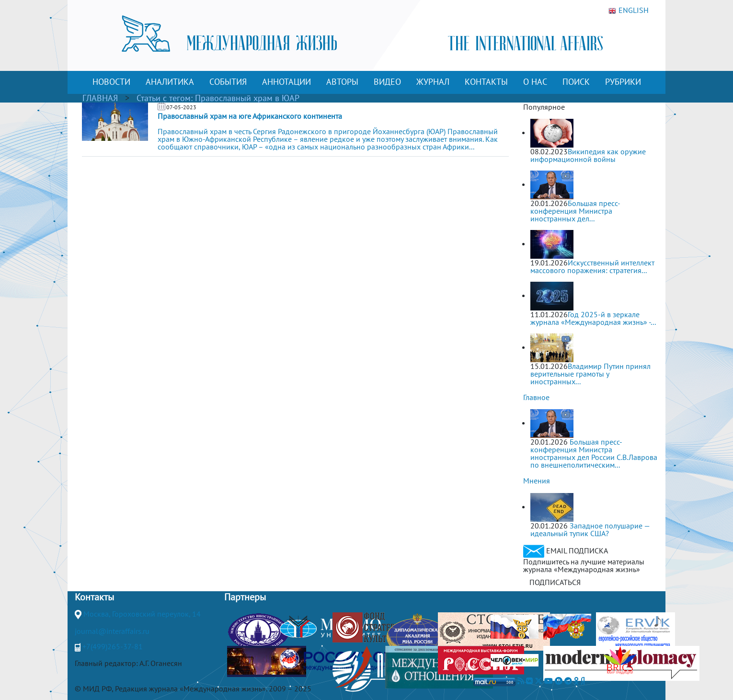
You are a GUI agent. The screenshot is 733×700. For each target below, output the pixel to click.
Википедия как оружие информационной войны (588, 155)
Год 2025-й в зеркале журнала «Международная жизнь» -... (593, 318)
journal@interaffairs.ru (112, 631)
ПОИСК (576, 82)
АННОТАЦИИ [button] (286, 82)
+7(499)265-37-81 (113, 646)
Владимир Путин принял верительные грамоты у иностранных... (590, 374)
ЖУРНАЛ (433, 82)
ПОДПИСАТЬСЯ (555, 582)
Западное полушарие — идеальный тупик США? (590, 529)
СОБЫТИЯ (228, 82)
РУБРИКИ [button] (623, 82)
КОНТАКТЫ (486, 82)
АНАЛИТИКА (170, 82)
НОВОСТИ (111, 82)
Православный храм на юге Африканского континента (250, 116)
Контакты (94, 597)
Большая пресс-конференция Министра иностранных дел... (575, 211)
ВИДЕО (387, 82)
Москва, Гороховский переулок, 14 (142, 614)
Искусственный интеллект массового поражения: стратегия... (592, 266)
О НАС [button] (535, 82)
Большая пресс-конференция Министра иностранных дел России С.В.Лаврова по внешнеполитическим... (594, 453)
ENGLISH (629, 11)
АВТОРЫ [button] (342, 82)
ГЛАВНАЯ (100, 98)
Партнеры (245, 597)
